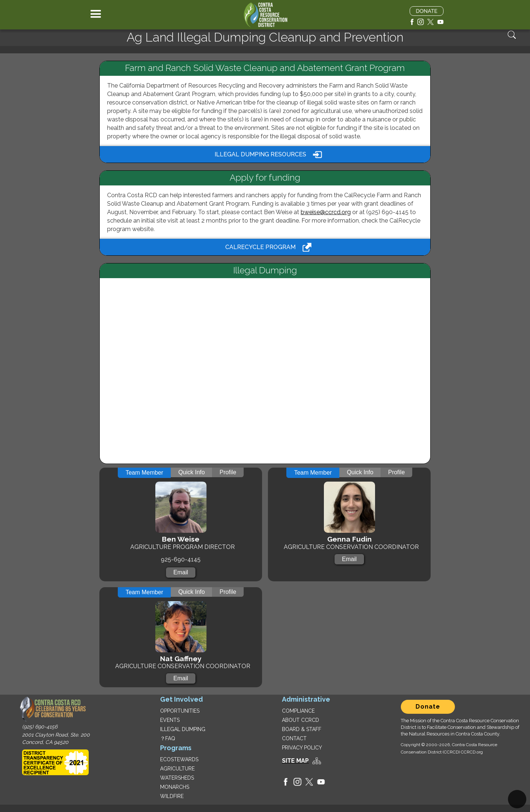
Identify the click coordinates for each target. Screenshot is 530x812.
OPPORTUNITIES (180, 711)
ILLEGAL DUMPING (183, 729)
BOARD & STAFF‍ (302, 729)
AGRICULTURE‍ (177, 769)
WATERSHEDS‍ (177, 778)
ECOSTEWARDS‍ (179, 759)
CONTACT (294, 738)
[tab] (144, 473)
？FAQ (168, 738)
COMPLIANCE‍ (298, 711)
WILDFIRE (172, 796)
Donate (428, 707)
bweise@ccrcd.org (326, 212)
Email (181, 572)
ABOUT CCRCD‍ (301, 720)
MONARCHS (175, 787)
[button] (96, 15)
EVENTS (170, 720)
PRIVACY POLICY (302, 748)
